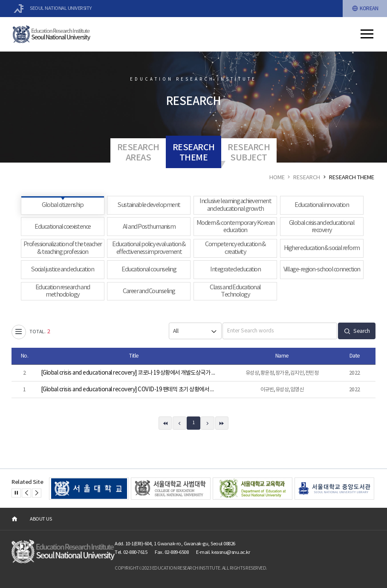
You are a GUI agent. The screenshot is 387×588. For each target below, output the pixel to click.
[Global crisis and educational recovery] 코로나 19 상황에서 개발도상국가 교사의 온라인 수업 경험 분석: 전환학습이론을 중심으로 (129, 373)
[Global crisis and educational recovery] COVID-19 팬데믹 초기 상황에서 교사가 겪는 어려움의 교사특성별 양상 (129, 390)
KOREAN (365, 9)
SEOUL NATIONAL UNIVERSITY (53, 9)
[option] (89, 489)
